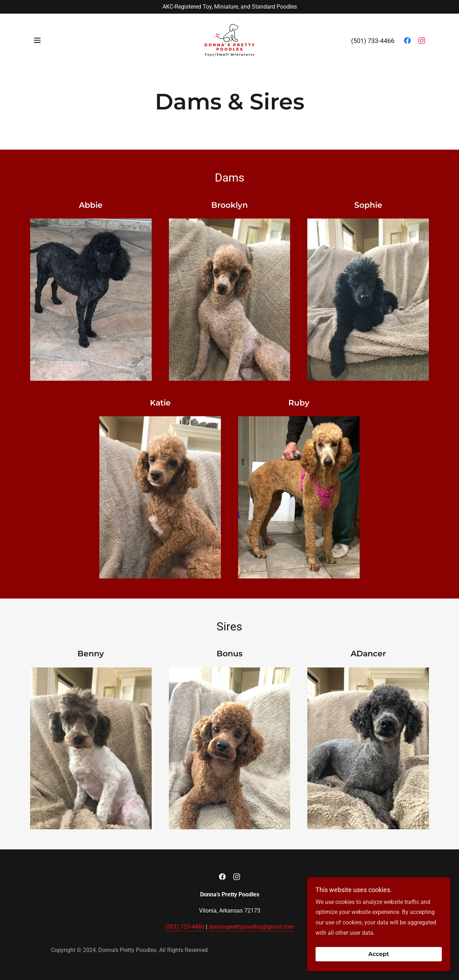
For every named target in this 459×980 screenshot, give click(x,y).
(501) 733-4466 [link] (373, 41)
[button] (37, 41)
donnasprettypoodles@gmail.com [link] (251, 927)
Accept (379, 954)
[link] (229, 41)
